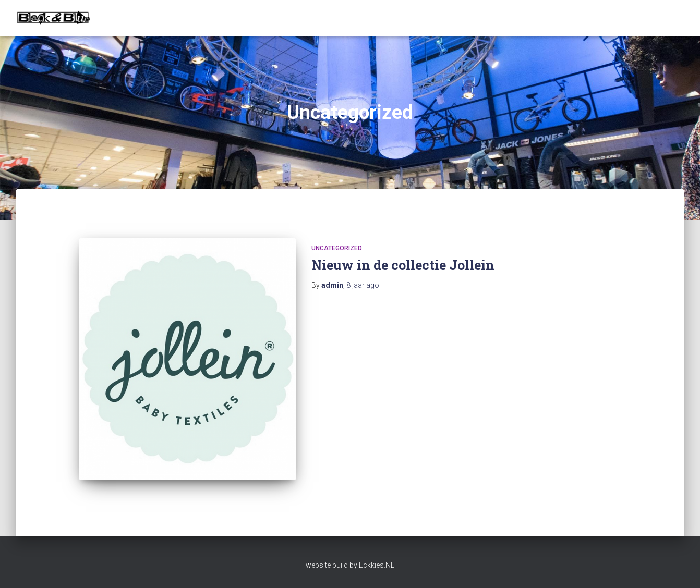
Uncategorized (337, 248)
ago (363, 285)
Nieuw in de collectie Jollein (403, 265)
